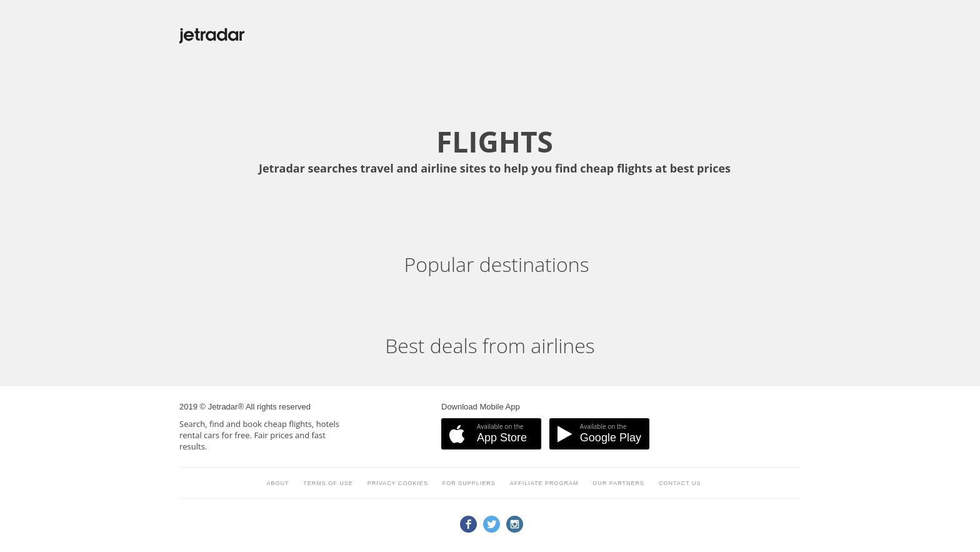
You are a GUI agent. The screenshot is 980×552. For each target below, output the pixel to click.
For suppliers (469, 483)
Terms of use (328, 483)
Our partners (618, 483)
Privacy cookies (398, 483)
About (277, 483)
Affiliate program (544, 483)
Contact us (680, 483)
